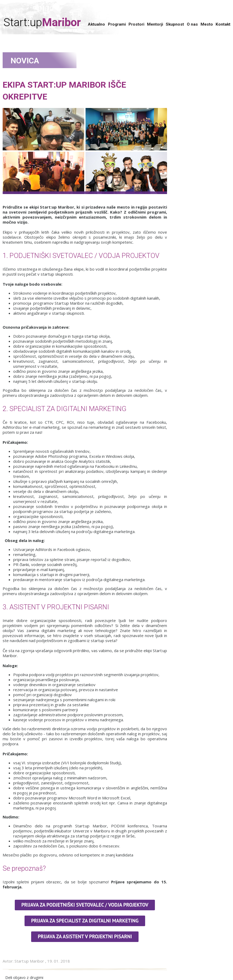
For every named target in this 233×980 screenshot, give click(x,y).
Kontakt (223, 24)
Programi (117, 24)
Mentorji (155, 24)
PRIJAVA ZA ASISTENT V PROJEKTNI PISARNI (85, 936)
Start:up (42, 22)
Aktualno (96, 24)
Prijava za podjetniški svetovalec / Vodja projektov (85, 905)
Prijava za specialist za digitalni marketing (85, 921)
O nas (192, 24)
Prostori (136, 24)
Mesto (207, 24)
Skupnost (175, 24)
